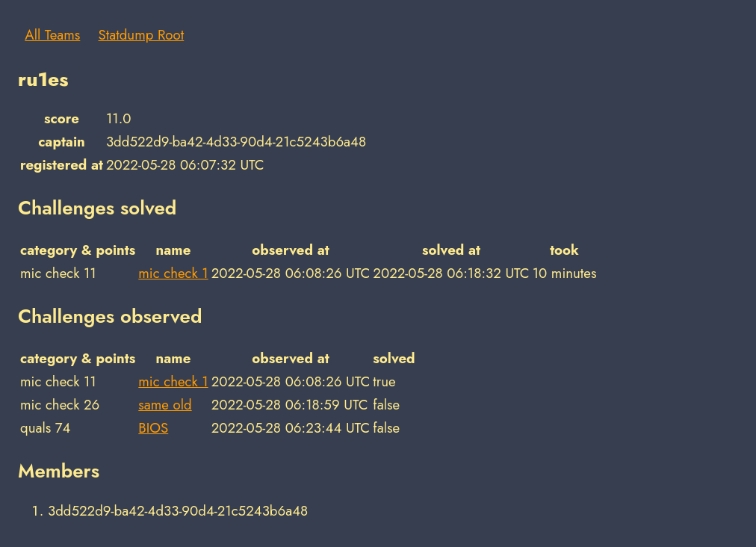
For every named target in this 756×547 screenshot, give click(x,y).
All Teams (52, 35)
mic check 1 (173, 273)
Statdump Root (142, 35)
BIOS (153, 428)
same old (165, 405)
